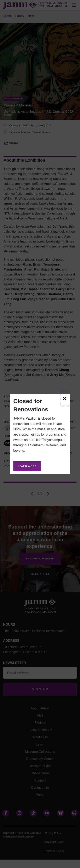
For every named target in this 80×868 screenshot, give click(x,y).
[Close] (65, 399)
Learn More (27, 466)
